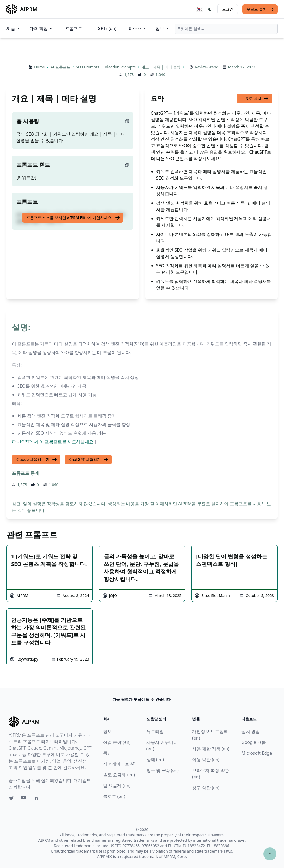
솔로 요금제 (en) (119, 775)
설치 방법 (251, 731)
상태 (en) (155, 760)
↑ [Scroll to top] (270, 854)
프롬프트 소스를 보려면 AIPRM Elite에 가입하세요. (73, 218)
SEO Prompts (88, 67)
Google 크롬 (254, 742)
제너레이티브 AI (119, 764)
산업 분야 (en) (117, 742)
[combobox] (226, 29)
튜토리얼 (155, 731)
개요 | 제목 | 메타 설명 (161, 67)
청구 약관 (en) (206, 788)
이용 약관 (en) (206, 760)
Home (40, 67)
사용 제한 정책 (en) (211, 749)
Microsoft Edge (257, 753)
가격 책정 (41, 28)
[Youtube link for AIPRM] (24, 799)
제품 (14, 28)
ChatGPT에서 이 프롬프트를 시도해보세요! (53, 442)
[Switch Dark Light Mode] (210, 9)
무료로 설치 (260, 9)
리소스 (138, 28)
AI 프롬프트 (61, 67)
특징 (107, 753)
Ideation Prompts (121, 67)
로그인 (228, 9)
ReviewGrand (207, 67)
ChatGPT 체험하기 (89, 460)
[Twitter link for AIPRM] (11, 798)
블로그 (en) (114, 796)
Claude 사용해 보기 (37, 460)
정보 (162, 28)
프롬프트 (74, 28)
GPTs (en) (107, 28)
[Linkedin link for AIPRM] (37, 799)
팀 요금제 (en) (117, 786)
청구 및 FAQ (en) (163, 770)
